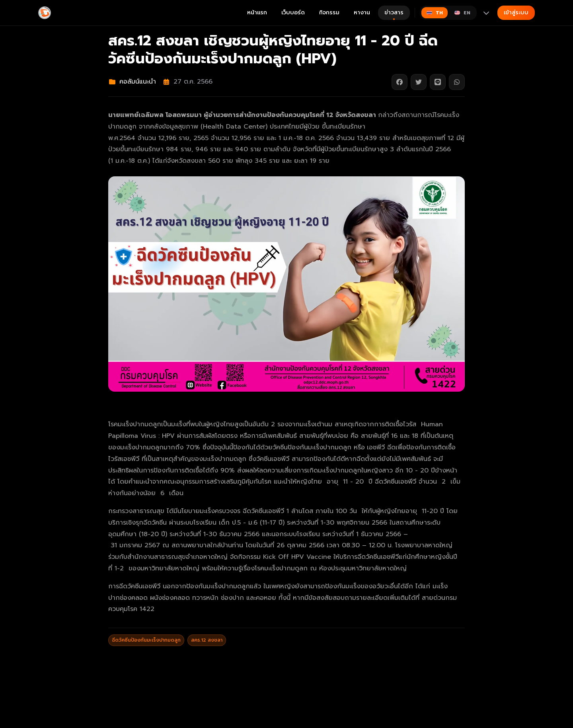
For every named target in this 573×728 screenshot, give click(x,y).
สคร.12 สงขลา (207, 640)
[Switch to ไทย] (435, 13)
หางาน (362, 13)
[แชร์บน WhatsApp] (457, 82)
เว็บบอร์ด (293, 13)
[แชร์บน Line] (438, 82)
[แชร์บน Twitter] (419, 82)
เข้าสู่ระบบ (516, 13)
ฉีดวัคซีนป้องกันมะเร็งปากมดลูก (146, 640)
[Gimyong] (45, 13)
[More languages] (486, 13)
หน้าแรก (257, 13)
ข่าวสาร (394, 14)
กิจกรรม (329, 13)
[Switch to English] (462, 13)
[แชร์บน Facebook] (400, 82)
